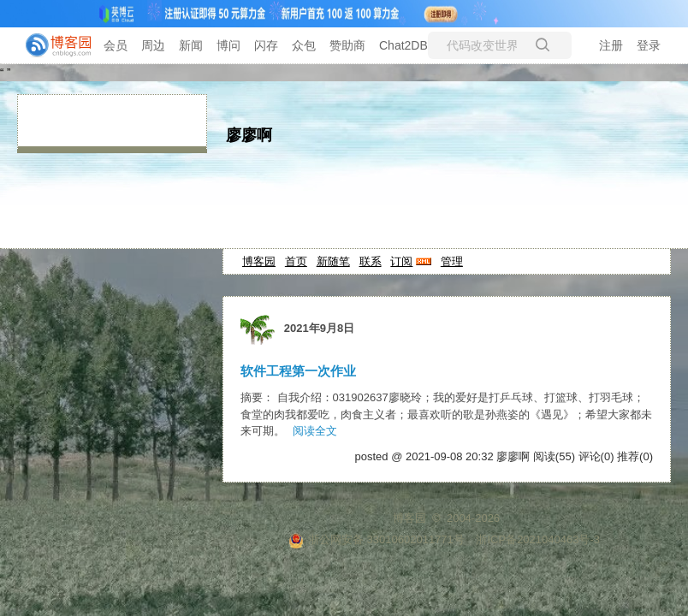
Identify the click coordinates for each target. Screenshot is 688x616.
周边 (153, 45)
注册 (611, 45)
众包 (304, 45)
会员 (116, 45)
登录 (649, 45)
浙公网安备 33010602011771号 (377, 539)
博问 (228, 45)
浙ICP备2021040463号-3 (538, 539)
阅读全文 (315, 431)
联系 (371, 261)
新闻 (191, 45)
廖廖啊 (249, 135)
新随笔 (333, 261)
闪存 (266, 45)
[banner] (51, 45)
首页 (296, 261)
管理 (452, 261)
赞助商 (347, 45)
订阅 (401, 261)
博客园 (259, 261)
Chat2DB (403, 45)
